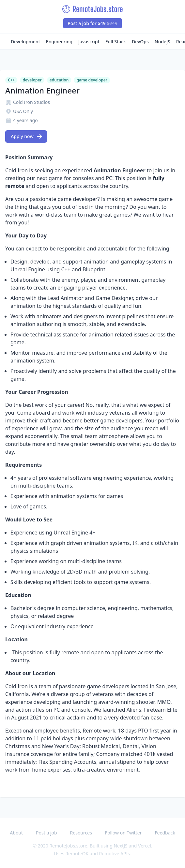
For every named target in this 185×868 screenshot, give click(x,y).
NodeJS (162, 42)
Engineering (59, 42)
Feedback (165, 833)
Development (25, 42)
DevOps (140, 42)
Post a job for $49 (92, 23)
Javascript (89, 42)
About (16, 833)
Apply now (27, 136)
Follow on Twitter (123, 833)
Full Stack (116, 42)
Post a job (46, 833)
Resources (81, 833)
